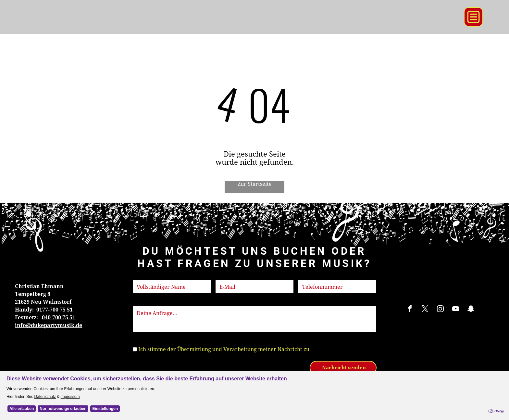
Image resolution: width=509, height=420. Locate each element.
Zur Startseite (255, 184)
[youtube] (455, 310)
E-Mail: (224, 276)
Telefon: (309, 276)
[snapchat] (471, 310)
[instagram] (440, 310)
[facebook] (410, 310)
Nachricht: (146, 302)
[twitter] (425, 310)
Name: (141, 276)
